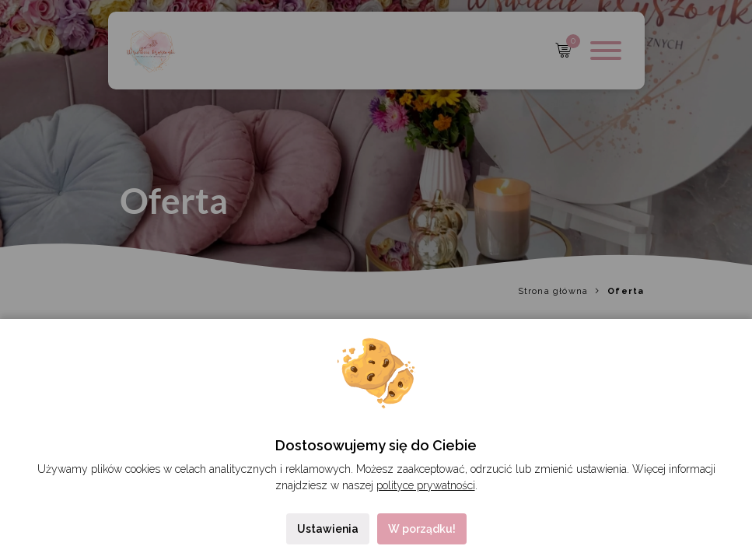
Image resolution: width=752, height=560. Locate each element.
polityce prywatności (426, 485)
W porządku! (422, 529)
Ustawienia (328, 529)
